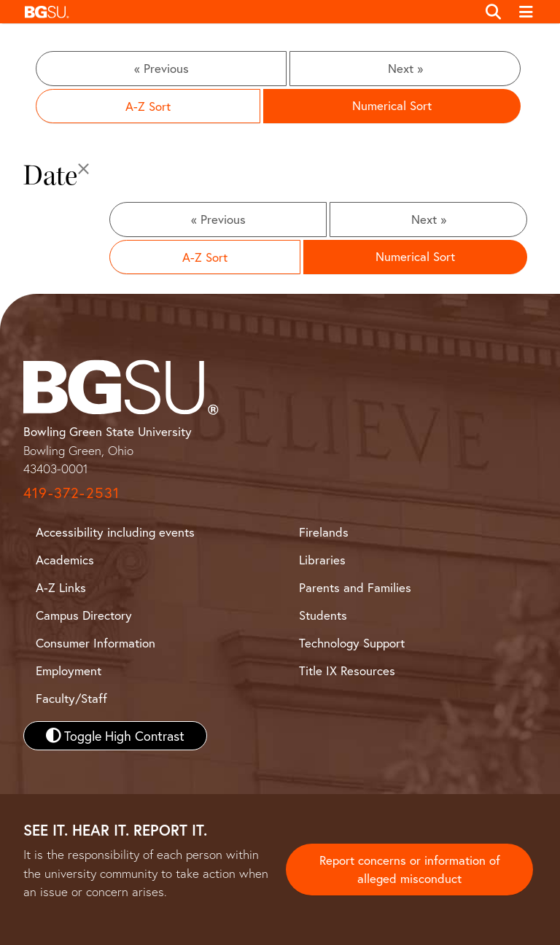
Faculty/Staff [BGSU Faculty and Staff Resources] (71, 698)
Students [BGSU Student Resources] (323, 615)
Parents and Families (355, 587)
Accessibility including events (115, 532)
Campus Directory (84, 615)
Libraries (322, 560)
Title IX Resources (347, 670)
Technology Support (352, 643)
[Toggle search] (493, 12)
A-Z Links (61, 587)
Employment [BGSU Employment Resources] (69, 670)
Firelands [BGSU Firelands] (324, 532)
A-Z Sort (148, 106)
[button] (247, 12)
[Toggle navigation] (527, 12)
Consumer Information (96, 643)
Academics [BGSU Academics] (65, 560)
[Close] (83, 170)
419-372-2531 (71, 493)
